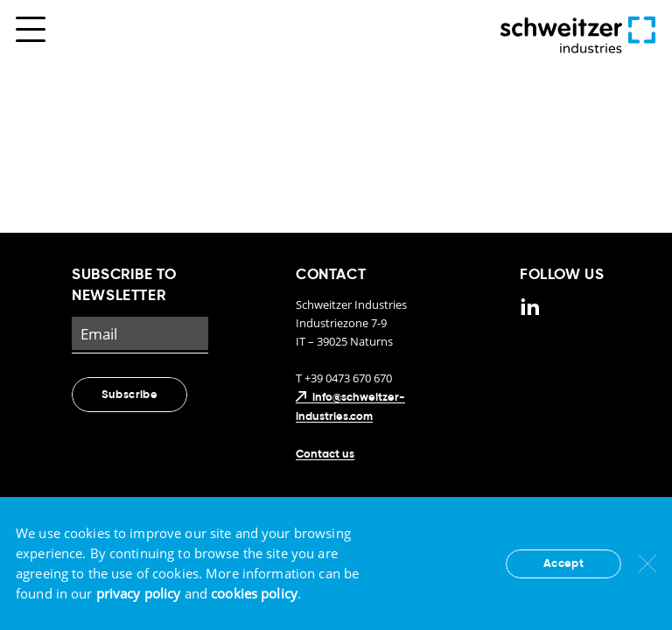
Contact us (325, 455)
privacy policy (139, 593)
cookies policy (254, 593)
